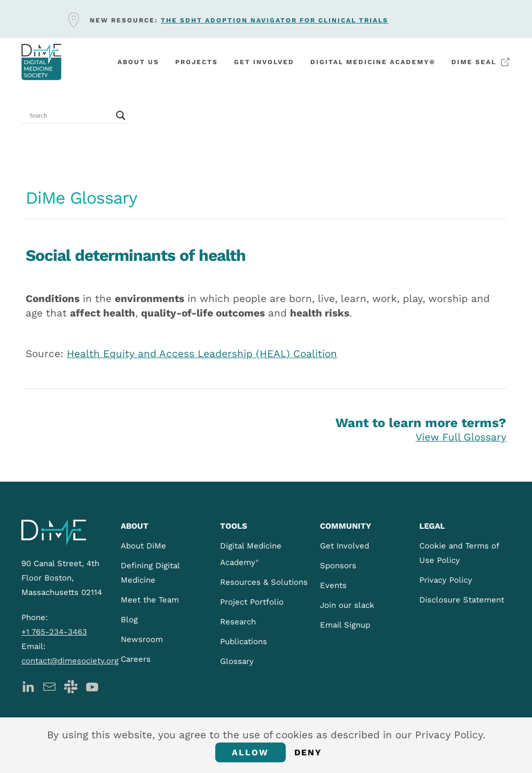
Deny (308, 752)
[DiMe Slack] (71, 686)
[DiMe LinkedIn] (28, 686)
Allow (251, 752)
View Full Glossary (461, 437)
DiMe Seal (481, 62)
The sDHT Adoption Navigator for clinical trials (275, 20)
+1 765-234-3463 (54, 632)
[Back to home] (41, 62)
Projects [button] (197, 62)
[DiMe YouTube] (92, 686)
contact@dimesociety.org (70, 661)
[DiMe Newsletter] (49, 686)
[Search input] (70, 115)
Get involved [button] (264, 62)
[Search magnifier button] (121, 115)
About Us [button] (138, 62)
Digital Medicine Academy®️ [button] (373, 62)
